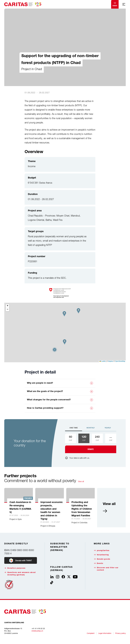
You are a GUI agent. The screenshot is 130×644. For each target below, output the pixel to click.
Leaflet (103, 361)
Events (98, 563)
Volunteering (101, 555)
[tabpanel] (91, 443)
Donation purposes (15, 568)
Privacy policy (121, 633)
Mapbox (111, 361)
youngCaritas (102, 550)
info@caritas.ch (37, 631)
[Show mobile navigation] (124, 4)
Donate (115, 4)
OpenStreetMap (120, 361)
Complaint (91, 633)
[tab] (74, 429)
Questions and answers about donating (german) (20, 574)
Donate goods (102, 559)
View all (81, 481)
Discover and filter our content (106, 569)
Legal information (105, 633)
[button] (65, 342)
